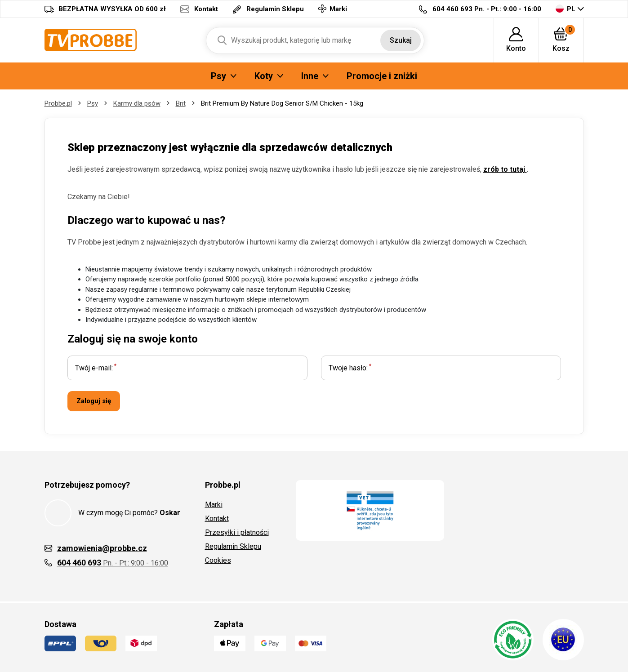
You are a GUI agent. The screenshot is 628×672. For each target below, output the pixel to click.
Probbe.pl (58, 103)
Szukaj (401, 40)
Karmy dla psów (137, 103)
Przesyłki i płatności (237, 532)
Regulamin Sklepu (233, 546)
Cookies (218, 560)
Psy (93, 103)
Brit (181, 103)
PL (566, 9)
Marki (214, 505)
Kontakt (217, 518)
